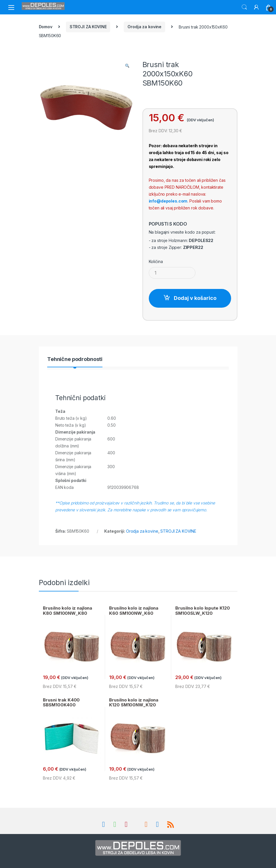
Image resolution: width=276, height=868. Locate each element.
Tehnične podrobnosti (75, 359)
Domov (46, 27)
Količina (156, 261)
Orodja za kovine (144, 27)
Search (244, 7)
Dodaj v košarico (195, 298)
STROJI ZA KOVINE (88, 27)
